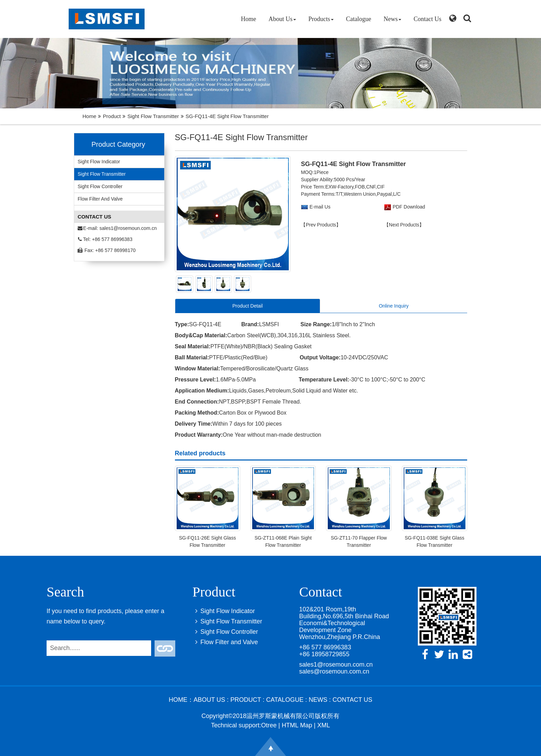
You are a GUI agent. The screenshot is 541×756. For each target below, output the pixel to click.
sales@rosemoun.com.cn (334, 671)
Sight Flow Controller (100, 186)
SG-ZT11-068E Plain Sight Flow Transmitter (283, 541)
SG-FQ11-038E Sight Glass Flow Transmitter (435, 541)
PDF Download (408, 207)
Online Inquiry (394, 306)
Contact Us (428, 19)
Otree (269, 725)
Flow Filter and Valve (100, 199)
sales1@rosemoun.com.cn (128, 228)
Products (321, 19)
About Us (282, 19)
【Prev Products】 (321, 225)
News (392, 19)
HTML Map (297, 725)
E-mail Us (320, 207)
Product (112, 116)
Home (248, 19)
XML (323, 725)
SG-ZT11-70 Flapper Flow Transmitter (359, 541)
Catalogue (359, 19)
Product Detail (247, 306)
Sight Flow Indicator (99, 162)
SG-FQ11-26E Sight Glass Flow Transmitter (208, 541)
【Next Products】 (404, 225)
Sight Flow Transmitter (153, 116)
